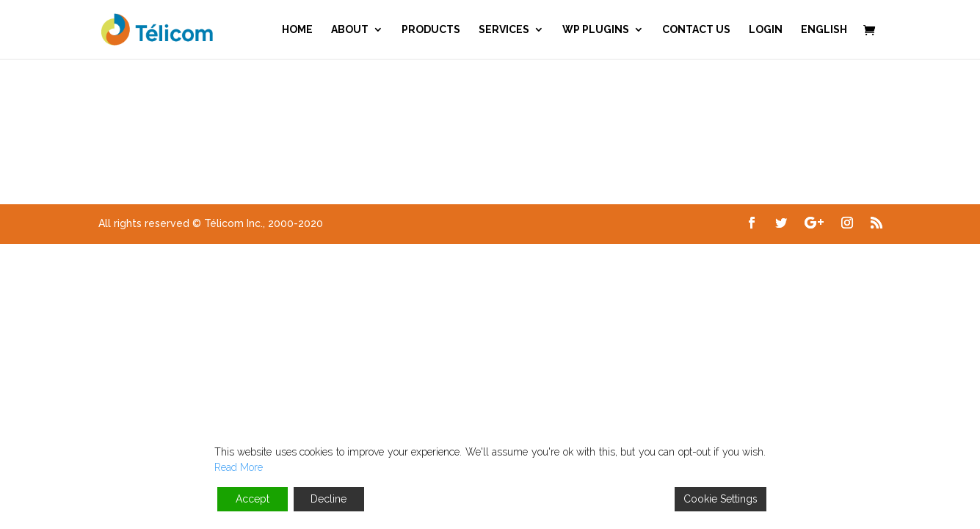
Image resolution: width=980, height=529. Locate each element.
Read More (239, 467)
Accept (253, 499)
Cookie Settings (721, 499)
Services (504, 30)
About (350, 30)
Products (431, 30)
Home (297, 30)
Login (766, 30)
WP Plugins (596, 30)
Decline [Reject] (329, 499)
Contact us (696, 30)
